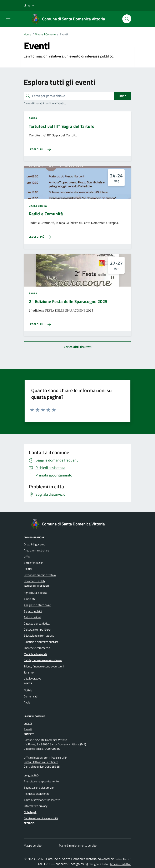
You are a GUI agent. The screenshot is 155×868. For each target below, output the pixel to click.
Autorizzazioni (32, 617)
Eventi (28, 729)
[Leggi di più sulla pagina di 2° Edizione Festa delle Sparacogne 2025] (40, 324)
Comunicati (31, 696)
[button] (29, 5)
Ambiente (30, 599)
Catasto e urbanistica (37, 624)
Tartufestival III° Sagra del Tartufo (62, 126)
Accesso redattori (121, 864)
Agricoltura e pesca (35, 593)
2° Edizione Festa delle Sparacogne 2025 (68, 301)
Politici (28, 569)
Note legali (30, 812)
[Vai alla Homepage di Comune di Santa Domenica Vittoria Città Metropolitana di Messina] (70, 19)
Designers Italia (96, 864)
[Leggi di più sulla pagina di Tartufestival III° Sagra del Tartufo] (40, 149)
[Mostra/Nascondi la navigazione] (8, 19)
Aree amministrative (36, 550)
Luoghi (28, 723)
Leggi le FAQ (31, 775)
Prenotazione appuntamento (41, 781)
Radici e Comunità (46, 214)
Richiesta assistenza (36, 794)
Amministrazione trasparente (42, 800)
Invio (123, 96)
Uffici (27, 557)
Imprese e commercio (37, 648)
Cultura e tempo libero (37, 630)
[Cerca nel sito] (127, 19)
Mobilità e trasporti (35, 654)
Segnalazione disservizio (39, 788)
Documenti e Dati (34, 581)
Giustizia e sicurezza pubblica (41, 642)
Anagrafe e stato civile (37, 605)
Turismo (29, 672)
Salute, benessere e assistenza (43, 660)
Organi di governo (34, 544)
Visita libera (38, 206)
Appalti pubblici (33, 611)
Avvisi (27, 702)
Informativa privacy (36, 806)
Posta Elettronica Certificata (41, 762)
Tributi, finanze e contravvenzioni (44, 666)
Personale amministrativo (40, 575)
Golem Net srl (123, 859)
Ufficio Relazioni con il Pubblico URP (45, 758)
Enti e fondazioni (34, 563)
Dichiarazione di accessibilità (41, 818)
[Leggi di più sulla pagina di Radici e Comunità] (40, 237)
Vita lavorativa (32, 678)
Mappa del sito (33, 846)
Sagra (33, 118)
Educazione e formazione (39, 636)
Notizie (28, 690)
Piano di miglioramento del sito (78, 846)
